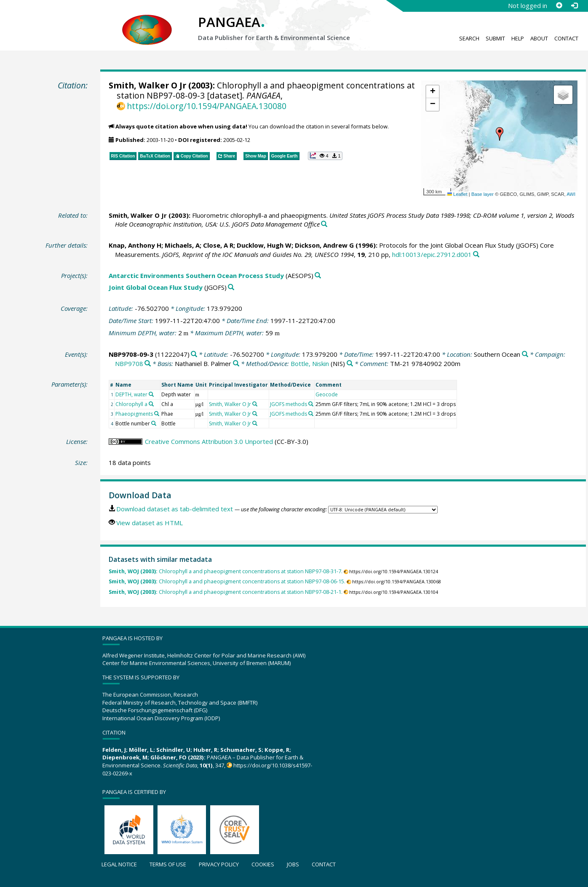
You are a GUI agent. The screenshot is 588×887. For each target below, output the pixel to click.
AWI (571, 194)
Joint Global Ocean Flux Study (156, 287)
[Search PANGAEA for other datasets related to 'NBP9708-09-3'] (194, 354)
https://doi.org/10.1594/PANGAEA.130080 (207, 106)
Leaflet (457, 194)
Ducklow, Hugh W (264, 245)
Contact (566, 38)
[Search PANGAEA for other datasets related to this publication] (324, 224)
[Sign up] (559, 5)
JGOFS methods (289, 404)
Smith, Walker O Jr (147, 85)
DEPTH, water (131, 394)
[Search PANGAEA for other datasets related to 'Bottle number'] (154, 423)
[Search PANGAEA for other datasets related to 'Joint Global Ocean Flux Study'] (231, 287)
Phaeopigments (134, 414)
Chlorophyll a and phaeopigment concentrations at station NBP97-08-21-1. (226, 592)
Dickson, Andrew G (324, 245)
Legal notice (119, 864)
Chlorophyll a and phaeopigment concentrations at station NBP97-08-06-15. (227, 581)
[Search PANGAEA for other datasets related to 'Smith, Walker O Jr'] (255, 404)
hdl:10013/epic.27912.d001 (432, 254)
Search (469, 38)
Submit (495, 38)
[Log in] (574, 5)
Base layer (482, 194)
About (539, 38)
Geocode (327, 394)
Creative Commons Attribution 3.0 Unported (209, 441)
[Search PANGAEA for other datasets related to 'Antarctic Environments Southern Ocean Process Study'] (318, 276)
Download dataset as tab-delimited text (175, 509)
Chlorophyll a (131, 404)
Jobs (293, 864)
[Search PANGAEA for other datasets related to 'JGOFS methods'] (311, 404)
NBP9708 (129, 363)
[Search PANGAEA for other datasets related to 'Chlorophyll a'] (151, 404)
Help (518, 38)
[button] (500, 134)
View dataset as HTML (150, 523)
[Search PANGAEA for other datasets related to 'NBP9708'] (148, 364)
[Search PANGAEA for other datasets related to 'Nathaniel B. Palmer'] (236, 364)
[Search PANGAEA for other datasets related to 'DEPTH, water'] (151, 394)
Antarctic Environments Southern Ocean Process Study (196, 275)
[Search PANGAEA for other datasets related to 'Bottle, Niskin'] (350, 364)
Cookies (263, 864)
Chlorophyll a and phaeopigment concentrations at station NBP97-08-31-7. (226, 571)
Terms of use (168, 864)
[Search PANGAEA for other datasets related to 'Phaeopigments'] (157, 414)
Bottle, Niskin (310, 363)
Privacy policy (219, 864)
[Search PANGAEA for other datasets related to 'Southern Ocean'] (525, 354)
